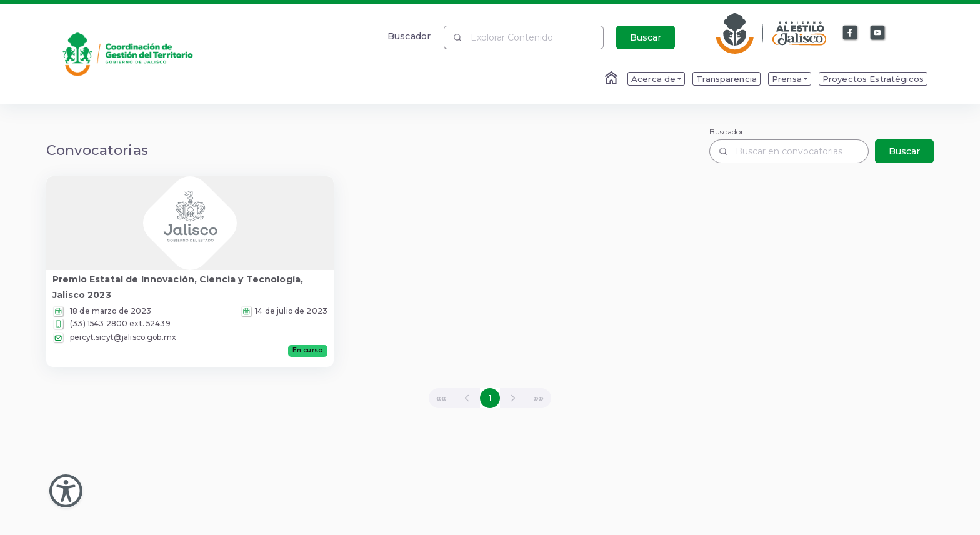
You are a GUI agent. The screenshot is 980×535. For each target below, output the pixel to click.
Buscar (646, 37)
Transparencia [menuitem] (727, 79)
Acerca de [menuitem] (653, 79)
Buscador (409, 36)
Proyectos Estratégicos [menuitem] (873, 79)
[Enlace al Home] (612, 79)
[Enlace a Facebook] (851, 33)
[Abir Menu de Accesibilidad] (66, 491)
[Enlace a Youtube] (878, 33)
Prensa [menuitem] (787, 79)
